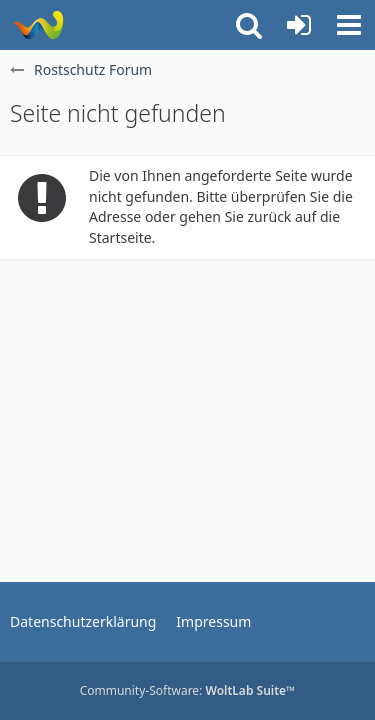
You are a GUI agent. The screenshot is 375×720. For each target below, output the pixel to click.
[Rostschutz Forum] (37, 25)
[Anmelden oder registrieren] (299, 25)
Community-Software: (188, 690)
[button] (349, 25)
